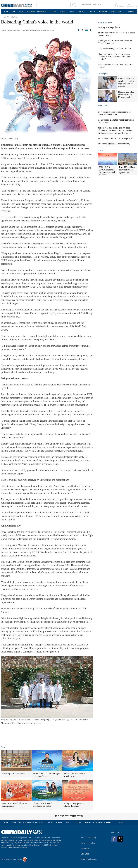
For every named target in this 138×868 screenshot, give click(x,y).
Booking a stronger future (13, 774)
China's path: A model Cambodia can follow (43, 805)
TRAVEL (63, 11)
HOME (6, 11)
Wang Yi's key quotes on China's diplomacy (74, 805)
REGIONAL (103, 11)
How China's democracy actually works (74, 775)
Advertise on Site (88, 843)
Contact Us (86, 848)
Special (101, 150)
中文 (99, 4)
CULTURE (52, 11)
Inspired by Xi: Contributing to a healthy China (46, 775)
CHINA (14, 11)
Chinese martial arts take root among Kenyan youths (127, 95)
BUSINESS (31, 11)
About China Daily (89, 838)
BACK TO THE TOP (69, 816)
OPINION (92, 11)
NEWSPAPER (116, 11)
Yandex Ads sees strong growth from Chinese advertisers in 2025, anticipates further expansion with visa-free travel (115, 130)
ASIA (95, 4)
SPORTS (82, 11)
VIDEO (73, 11)
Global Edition (86, 4)
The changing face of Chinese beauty (114, 144)
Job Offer (85, 854)
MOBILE (131, 11)
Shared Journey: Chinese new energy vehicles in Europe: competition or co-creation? (115, 57)
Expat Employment (89, 859)
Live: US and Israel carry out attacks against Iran (128, 170)
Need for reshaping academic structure (115, 49)
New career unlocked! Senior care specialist (15, 805)
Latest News (10, 17)
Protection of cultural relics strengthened (115, 138)
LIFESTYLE (42, 11)
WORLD (22, 11)
